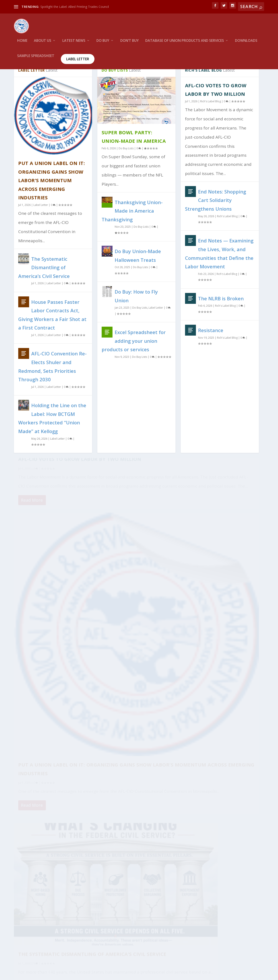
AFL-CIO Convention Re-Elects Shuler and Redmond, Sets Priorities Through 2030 (223, 912)
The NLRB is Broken (221, 314)
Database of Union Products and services (185, 43)
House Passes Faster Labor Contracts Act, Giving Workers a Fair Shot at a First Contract (48, 627)
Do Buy (103, 43)
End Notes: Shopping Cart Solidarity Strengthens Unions (216, 216)
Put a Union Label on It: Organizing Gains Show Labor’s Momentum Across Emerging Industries (52, 196)
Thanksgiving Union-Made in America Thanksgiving (132, 227)
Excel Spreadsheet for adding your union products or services (134, 357)
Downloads (246, 43)
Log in (18, 910)
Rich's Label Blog (211, 117)
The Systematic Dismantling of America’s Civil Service (44, 283)
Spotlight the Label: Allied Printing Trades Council (75, 7)
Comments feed (26, 932)
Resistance (211, 346)
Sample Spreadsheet (36, 58)
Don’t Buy (130, 43)
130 (245, 822)
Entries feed (23, 921)
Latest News (74, 43)
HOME (22, 43)
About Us (43, 43)
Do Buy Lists (126, 164)
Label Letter (78, 61)
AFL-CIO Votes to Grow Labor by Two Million (218, 855)
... (236, 819)
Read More (32, 587)
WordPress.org (25, 942)
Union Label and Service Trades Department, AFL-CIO (64, 973)
